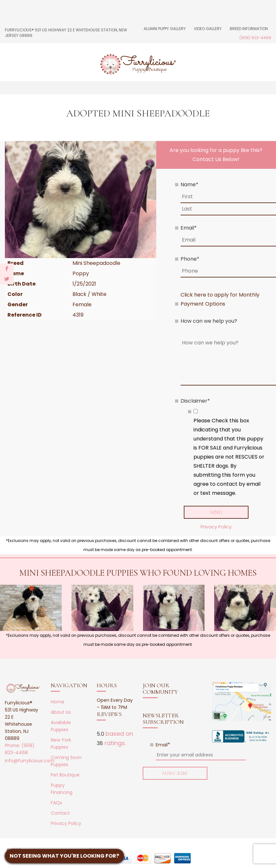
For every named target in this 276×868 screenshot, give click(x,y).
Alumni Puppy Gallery (165, 29)
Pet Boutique (65, 775)
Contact (60, 813)
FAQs (56, 803)
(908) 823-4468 (255, 38)
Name (189, 184)
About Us (61, 712)
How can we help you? (209, 321)
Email (189, 228)
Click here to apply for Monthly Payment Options (220, 299)
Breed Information (249, 29)
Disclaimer (195, 401)
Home (58, 702)
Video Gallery (208, 29)
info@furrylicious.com (30, 761)
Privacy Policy (216, 527)
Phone (190, 259)
